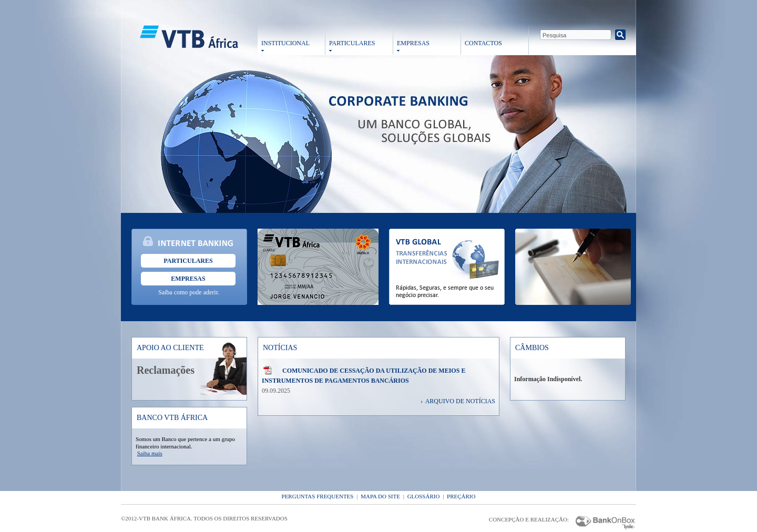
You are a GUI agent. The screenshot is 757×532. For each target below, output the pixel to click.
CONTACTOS (483, 43)
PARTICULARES (352, 43)
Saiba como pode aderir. (189, 292)
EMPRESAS (413, 43)
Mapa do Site (380, 496)
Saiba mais (150, 453)
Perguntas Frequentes (318, 496)
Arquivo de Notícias (460, 401)
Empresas (188, 279)
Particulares (188, 261)
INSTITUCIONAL (285, 43)
